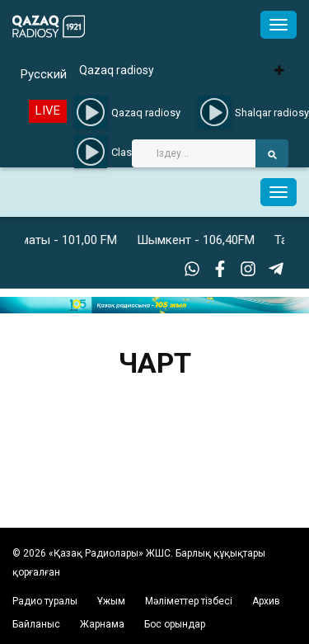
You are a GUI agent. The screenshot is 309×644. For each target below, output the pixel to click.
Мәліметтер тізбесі (189, 601)
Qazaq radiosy (117, 70)
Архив (266, 601)
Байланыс (36, 624)
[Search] (194, 153)
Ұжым (111, 601)
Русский (44, 74)
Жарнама (102, 624)
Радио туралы (45, 601)
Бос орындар (175, 624)
